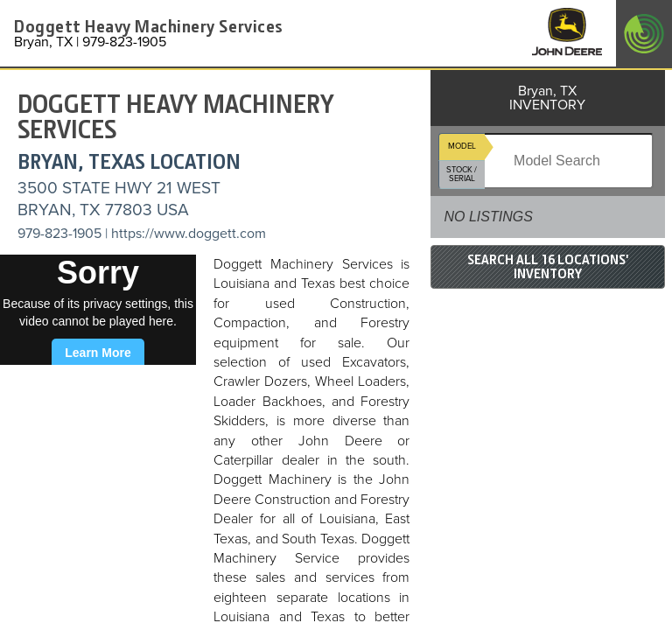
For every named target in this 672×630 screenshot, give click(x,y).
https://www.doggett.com (189, 234)
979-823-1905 (59, 234)
